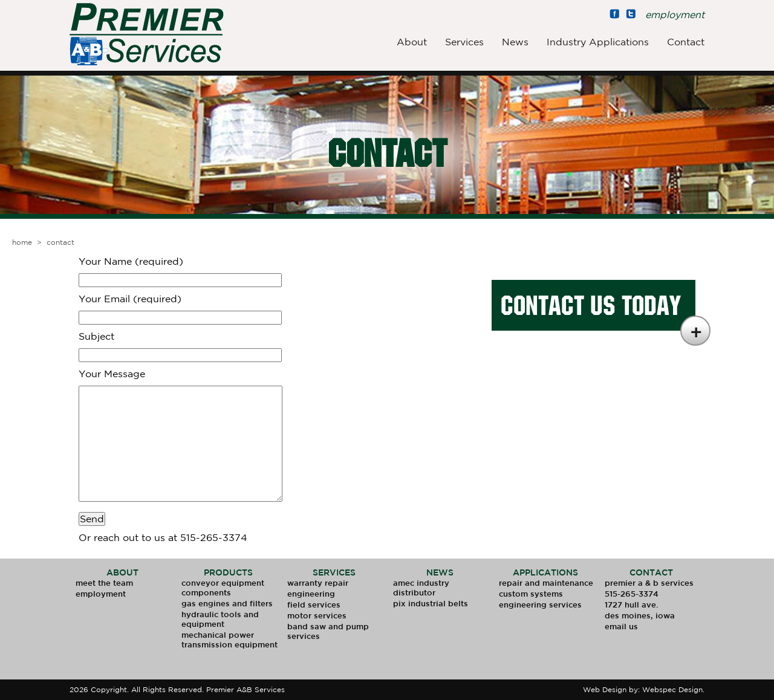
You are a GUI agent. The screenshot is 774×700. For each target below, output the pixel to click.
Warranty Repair (318, 583)
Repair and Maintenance (546, 583)
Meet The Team (104, 583)
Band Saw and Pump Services (328, 631)
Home (22, 242)
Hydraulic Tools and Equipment (220, 619)
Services (464, 42)
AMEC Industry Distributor (421, 588)
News (515, 42)
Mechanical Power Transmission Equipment (229, 640)
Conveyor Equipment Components (223, 588)
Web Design (605, 689)
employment (675, 15)
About (412, 42)
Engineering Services (540, 605)
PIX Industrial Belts (431, 604)
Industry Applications (598, 42)
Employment (101, 594)
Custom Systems (531, 594)
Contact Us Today (591, 305)
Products (228, 572)
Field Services (314, 605)
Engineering (311, 594)
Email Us (621, 627)
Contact (686, 42)
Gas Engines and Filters (227, 604)
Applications (545, 572)
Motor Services (317, 616)
